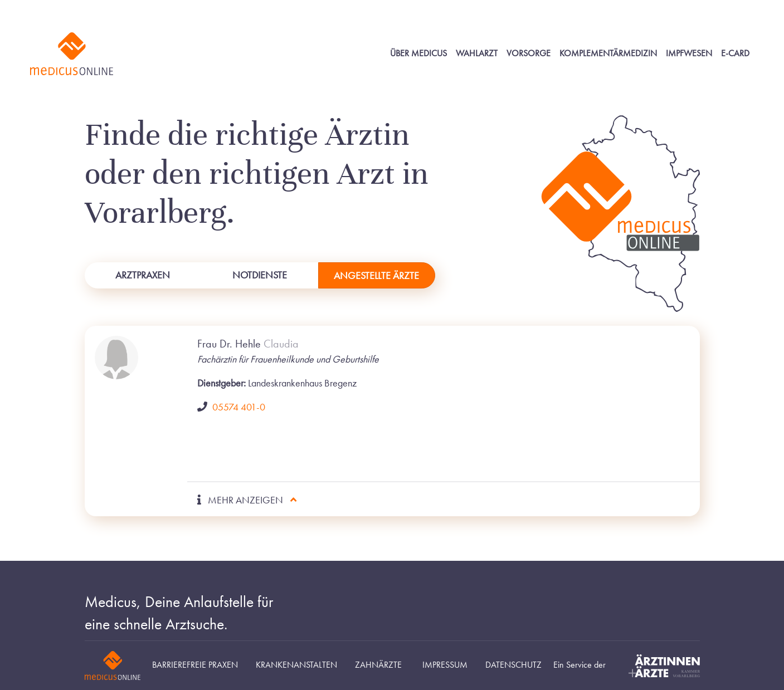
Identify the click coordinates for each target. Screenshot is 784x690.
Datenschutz (513, 665)
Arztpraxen (143, 275)
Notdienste (260, 275)
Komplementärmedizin (608, 53)
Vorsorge (529, 53)
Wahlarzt (477, 53)
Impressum (445, 665)
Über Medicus (418, 53)
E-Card (735, 53)
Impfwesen (689, 53)
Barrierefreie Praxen (195, 665)
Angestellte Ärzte (376, 275)
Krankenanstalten (296, 665)
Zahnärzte (378, 665)
